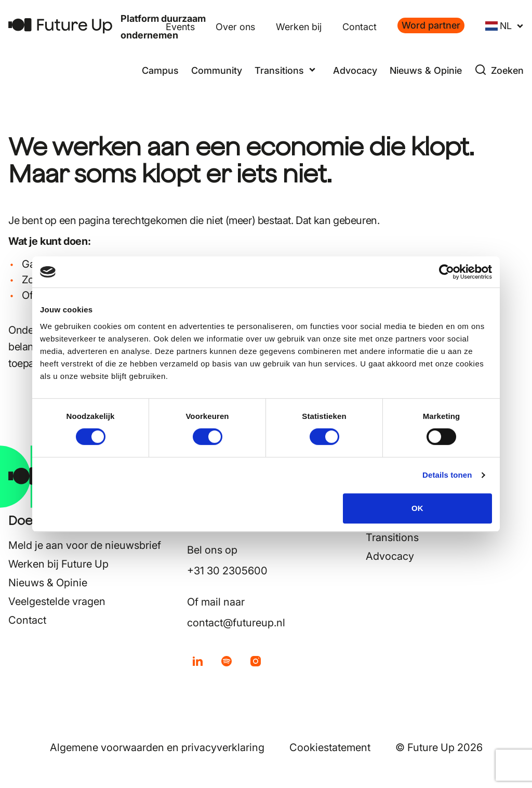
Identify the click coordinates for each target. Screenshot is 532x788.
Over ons (235, 27)
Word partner (431, 25)
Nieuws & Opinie (426, 70)
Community (217, 70)
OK (417, 508)
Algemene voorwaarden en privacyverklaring (157, 747)
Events (180, 27)
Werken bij (299, 27)
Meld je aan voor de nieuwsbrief (85, 545)
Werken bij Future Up (58, 564)
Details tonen (447, 475)
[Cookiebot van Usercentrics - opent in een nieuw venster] (447, 272)
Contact (360, 27)
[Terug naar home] (60, 26)
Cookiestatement (330, 747)
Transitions (392, 537)
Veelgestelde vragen (57, 601)
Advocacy (355, 70)
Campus (160, 70)
